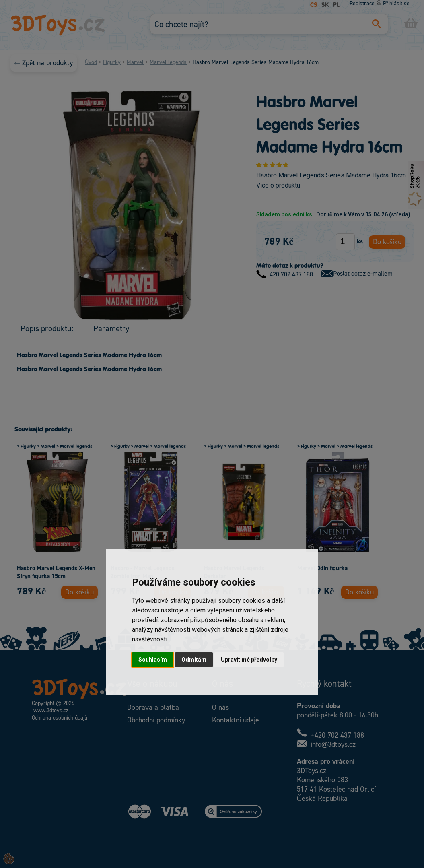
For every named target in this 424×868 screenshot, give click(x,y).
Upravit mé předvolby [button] (249, 660)
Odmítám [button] (194, 660)
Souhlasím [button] (153, 660)
